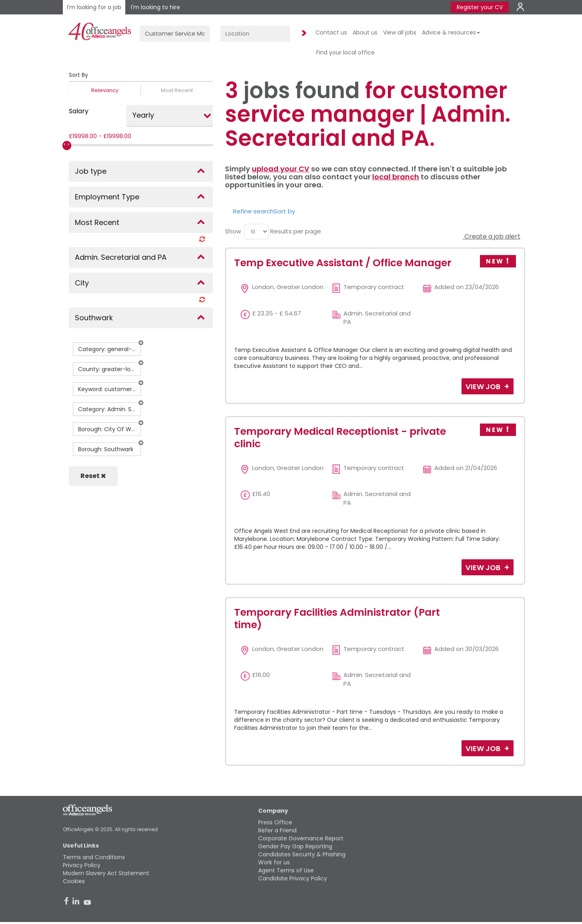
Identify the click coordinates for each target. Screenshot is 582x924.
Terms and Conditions (94, 857)
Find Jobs (303, 33)
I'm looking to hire (156, 7)
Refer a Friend (277, 830)
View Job (484, 387)
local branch (396, 177)
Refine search (253, 211)
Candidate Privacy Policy (293, 878)
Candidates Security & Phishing (302, 854)
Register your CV (480, 7)
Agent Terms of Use (286, 870)
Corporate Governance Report (301, 838)
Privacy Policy (82, 865)
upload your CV (281, 169)
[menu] (257, 232)
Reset (93, 476)
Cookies (74, 881)
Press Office (275, 822)
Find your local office (345, 52)
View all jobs (400, 32)
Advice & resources (451, 32)
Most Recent (177, 90)
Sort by (284, 211)
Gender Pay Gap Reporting (295, 846)
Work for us (274, 862)
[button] (141, 343)
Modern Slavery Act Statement (106, 873)
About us (365, 32)
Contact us (331, 32)
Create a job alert (492, 236)
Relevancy (105, 90)
